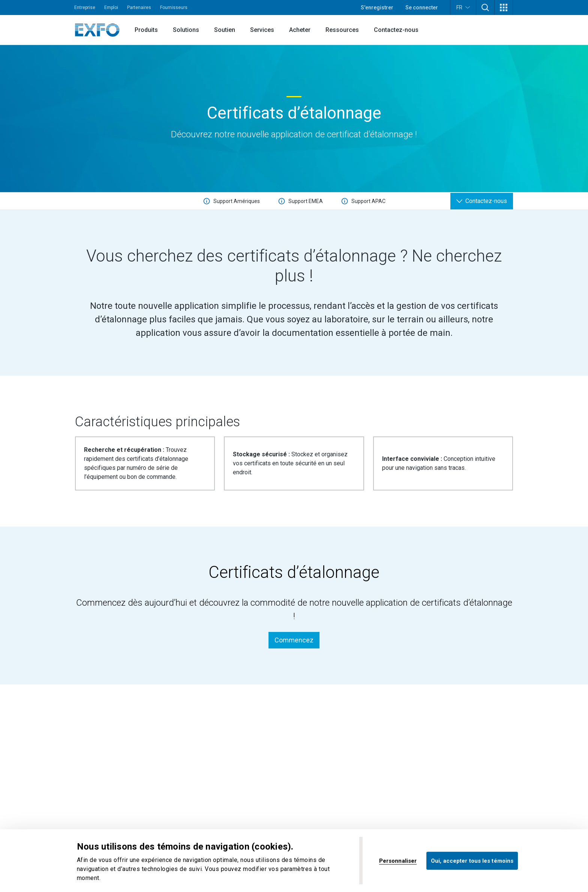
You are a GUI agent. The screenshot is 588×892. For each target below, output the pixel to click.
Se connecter (422, 8)
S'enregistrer (377, 8)
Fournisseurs (174, 8)
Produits (146, 30)
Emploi (111, 8)
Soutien (225, 30)
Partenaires (139, 8)
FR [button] (463, 7)
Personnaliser (398, 860)
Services (262, 30)
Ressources (342, 30)
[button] (485, 8)
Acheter (300, 30)
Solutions (186, 30)
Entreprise (85, 8)
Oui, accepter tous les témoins (472, 860)
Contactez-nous (396, 30)
